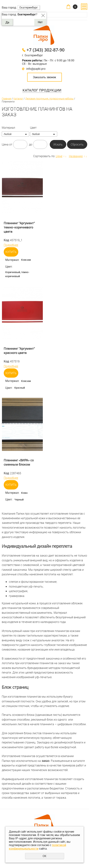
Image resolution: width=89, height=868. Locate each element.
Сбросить (77, 144)
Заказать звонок (44, 77)
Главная (7, 98)
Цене (59, 156)
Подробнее (11, 245)
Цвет (33, 128)
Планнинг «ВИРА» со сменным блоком (19, 462)
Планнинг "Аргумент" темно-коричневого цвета (19, 227)
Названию (76, 156)
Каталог (18, 98)
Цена (5, 144)
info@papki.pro (36, 69)
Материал (8, 128)
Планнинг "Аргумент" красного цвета (19, 351)
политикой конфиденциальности (37, 847)
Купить (11, 252)
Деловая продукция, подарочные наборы (49, 98)
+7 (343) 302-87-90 (45, 50)
